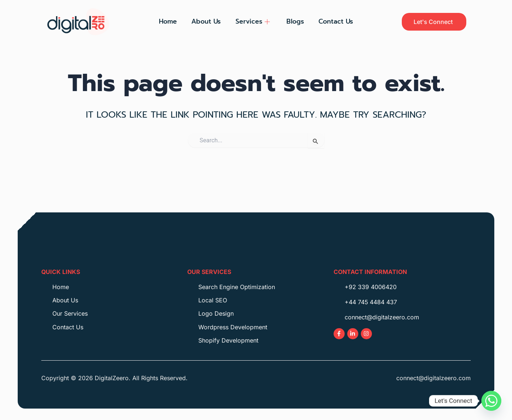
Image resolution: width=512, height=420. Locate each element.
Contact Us (337, 21)
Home (168, 21)
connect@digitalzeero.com (433, 378)
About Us (206, 21)
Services (253, 21)
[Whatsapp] (491, 401)
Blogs (296, 21)
